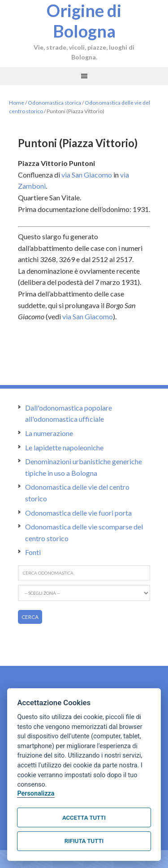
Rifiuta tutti (84, 841)
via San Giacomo (87, 175)
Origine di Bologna (84, 21)
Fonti (33, 552)
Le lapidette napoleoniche (64, 447)
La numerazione (49, 433)
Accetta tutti (84, 818)
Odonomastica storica (54, 103)
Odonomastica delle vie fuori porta (78, 513)
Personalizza (36, 794)
